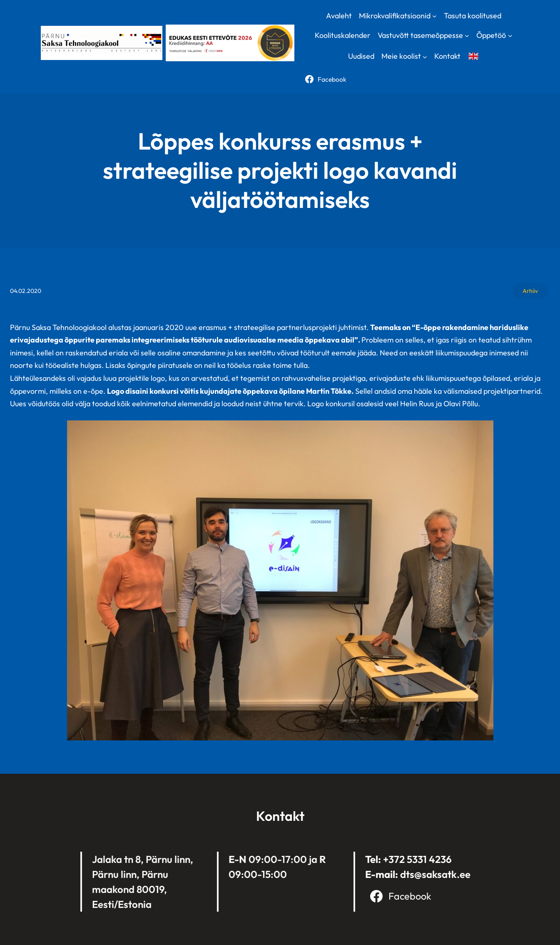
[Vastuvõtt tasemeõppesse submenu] (467, 36)
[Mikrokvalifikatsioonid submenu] (434, 16)
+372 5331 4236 (417, 859)
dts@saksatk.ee (435, 874)
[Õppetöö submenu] (510, 36)
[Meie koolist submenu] (425, 56)
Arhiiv (530, 291)
